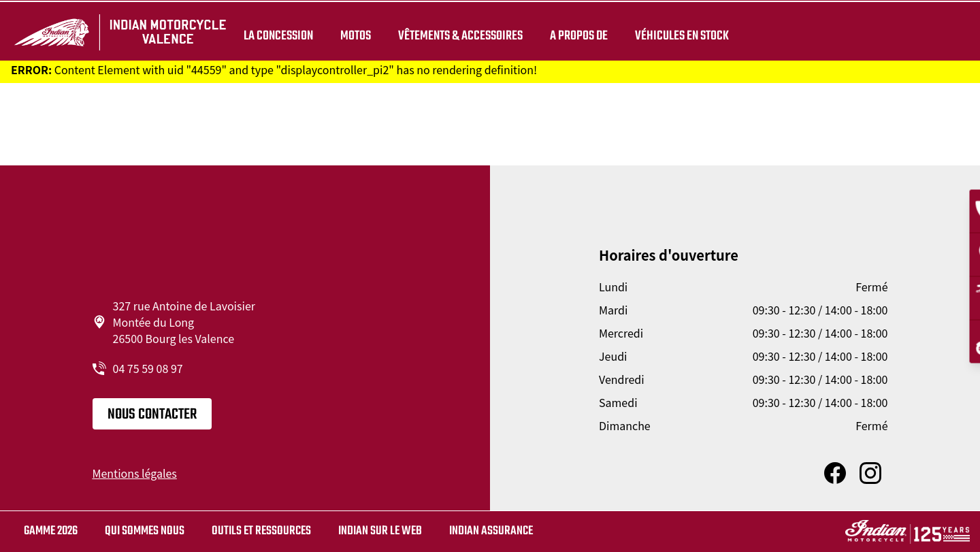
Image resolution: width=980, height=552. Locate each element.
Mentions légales (135, 473)
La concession (278, 35)
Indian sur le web (380, 531)
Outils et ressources (261, 531)
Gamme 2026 (51, 531)
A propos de (579, 35)
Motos (356, 35)
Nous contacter (152, 415)
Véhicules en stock (682, 35)
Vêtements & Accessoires (460, 35)
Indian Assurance (491, 531)
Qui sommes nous (145, 531)
